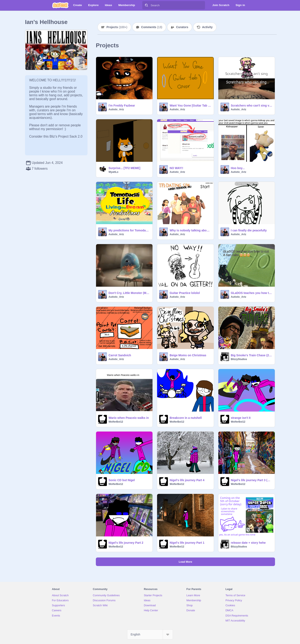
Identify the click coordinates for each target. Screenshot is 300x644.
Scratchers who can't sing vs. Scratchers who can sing (252, 105)
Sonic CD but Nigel (122, 480)
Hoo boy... (238, 168)
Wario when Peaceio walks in (129, 418)
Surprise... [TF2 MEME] (124, 168)
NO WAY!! (176, 168)
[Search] (146, 5)
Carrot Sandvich (120, 355)
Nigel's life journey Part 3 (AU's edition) (252, 480)
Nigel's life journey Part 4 (187, 480)
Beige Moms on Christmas (188, 355)
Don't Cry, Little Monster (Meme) (129, 293)
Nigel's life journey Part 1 (187, 543)
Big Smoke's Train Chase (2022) (252, 355)
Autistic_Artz (116, 109)
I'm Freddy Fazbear (122, 105)
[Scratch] (60, 5)
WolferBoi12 (116, 422)
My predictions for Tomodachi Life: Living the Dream (129, 230)
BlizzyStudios (239, 359)
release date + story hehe (248, 543)
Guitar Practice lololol (185, 293)
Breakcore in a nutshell (186, 418)
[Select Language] (150, 634)
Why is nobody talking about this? (190, 230)
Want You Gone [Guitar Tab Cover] (190, 105)
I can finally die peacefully (249, 230)
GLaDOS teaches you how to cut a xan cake (252, 293)
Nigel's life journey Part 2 (126, 543)
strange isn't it (241, 418)
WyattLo (113, 172)
